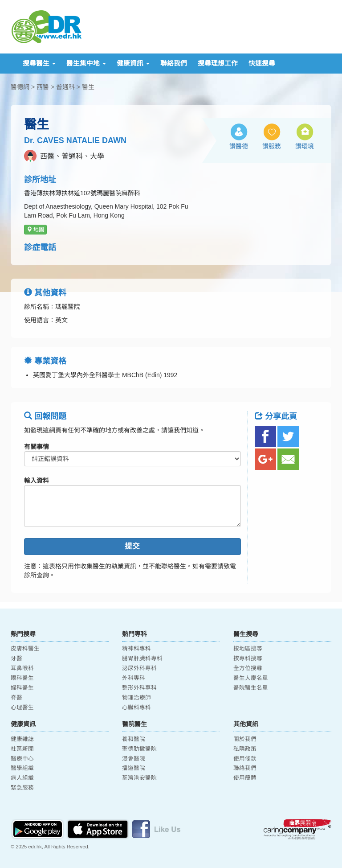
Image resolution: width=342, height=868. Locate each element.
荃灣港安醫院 (139, 778)
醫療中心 (22, 759)
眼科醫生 (22, 678)
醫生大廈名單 (251, 678)
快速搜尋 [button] (262, 63)
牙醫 (16, 658)
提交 (132, 546)
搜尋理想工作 (218, 63)
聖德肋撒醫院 (139, 749)
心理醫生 (22, 708)
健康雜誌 (22, 739)
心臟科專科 (136, 708)
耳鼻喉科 (22, 668)
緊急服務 (22, 788)
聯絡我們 (174, 63)
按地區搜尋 (248, 649)
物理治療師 (136, 698)
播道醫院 (134, 768)
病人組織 (22, 778)
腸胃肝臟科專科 (142, 658)
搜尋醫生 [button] (39, 63)
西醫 (43, 87)
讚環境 (305, 146)
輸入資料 (37, 481)
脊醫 (16, 698)
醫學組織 (22, 768)
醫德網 (20, 87)
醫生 (88, 87)
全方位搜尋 (248, 668)
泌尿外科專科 (139, 668)
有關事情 (37, 447)
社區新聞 (22, 749)
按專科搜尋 (248, 658)
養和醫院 (134, 739)
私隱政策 (245, 749)
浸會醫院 (134, 759)
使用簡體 (245, 778)
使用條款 (245, 759)
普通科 (65, 87)
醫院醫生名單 (251, 688)
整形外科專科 (139, 688)
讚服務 (272, 146)
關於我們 (245, 739)
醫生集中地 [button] (86, 63)
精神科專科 (136, 649)
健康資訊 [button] (133, 63)
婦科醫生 (22, 688)
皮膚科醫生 (25, 649)
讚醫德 (239, 146)
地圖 (35, 230)
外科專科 (134, 678)
